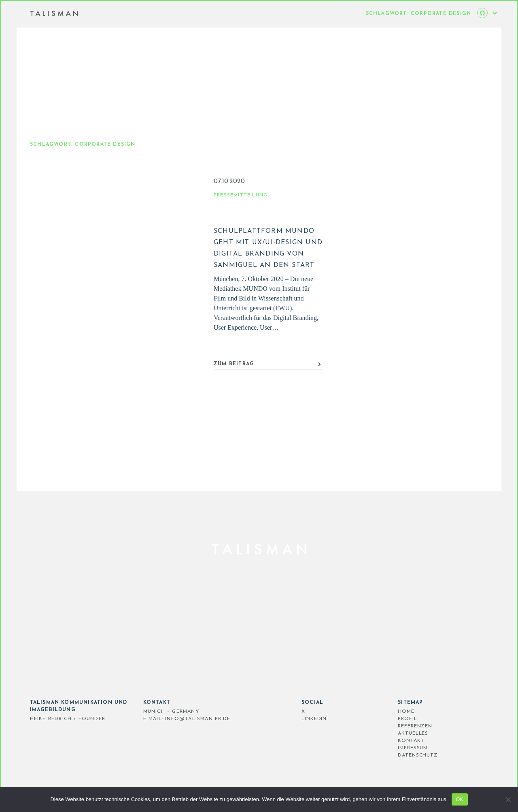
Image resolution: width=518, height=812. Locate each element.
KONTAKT (387, 741)
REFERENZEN (391, 726)
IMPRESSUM (389, 748)
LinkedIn (290, 719)
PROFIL (383, 719)
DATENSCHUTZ (394, 755)
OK (460, 799)
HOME (382, 712)
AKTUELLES (389, 733)
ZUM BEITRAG (268, 381)
